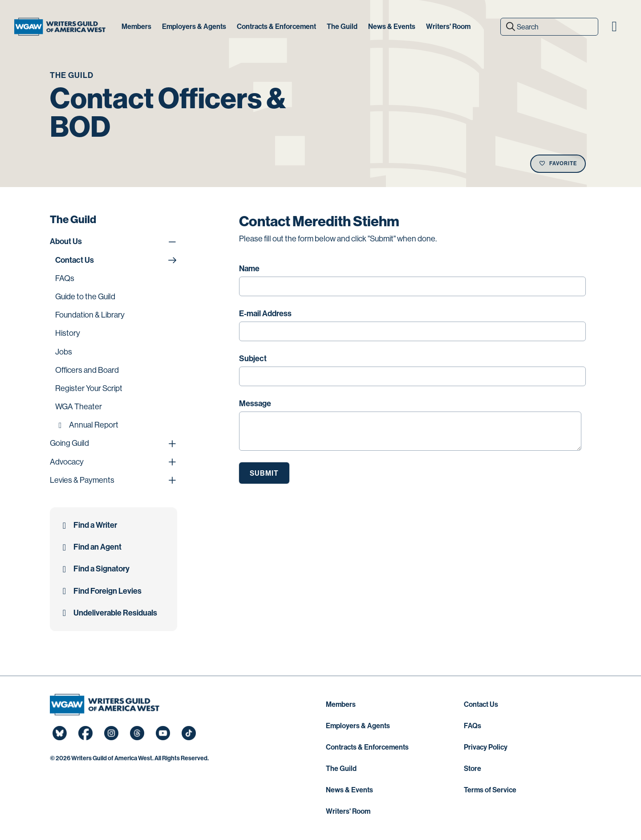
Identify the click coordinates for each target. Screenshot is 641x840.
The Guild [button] (342, 27)
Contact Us (481, 704)
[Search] (549, 27)
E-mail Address (265, 314)
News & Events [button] (392, 27)
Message (255, 404)
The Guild (341, 769)
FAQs (473, 726)
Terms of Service (490, 790)
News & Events (349, 790)
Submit (264, 473)
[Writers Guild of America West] (60, 27)
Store (473, 769)
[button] (614, 27)
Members (341, 704)
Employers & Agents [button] (194, 27)
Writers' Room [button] (448, 27)
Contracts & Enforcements (367, 747)
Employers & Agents (358, 726)
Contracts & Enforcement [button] (276, 27)
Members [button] (136, 27)
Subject (253, 359)
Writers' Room (348, 811)
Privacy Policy (486, 747)
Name (249, 269)
